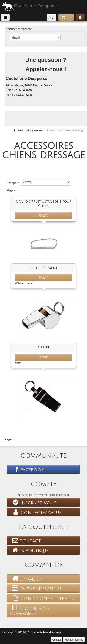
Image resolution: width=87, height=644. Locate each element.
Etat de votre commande (31, 610)
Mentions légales (74, 640)
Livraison (26, 578)
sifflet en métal (43, 268)
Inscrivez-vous (33, 502)
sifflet (44, 347)
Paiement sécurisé (36, 588)
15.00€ (43, 216)
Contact (25, 540)
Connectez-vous (36, 512)
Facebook (27, 469)
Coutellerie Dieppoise (30, 6)
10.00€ (43, 278)
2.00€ (43, 357)
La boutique (29, 550)
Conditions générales (42, 598)
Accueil (18, 130)
